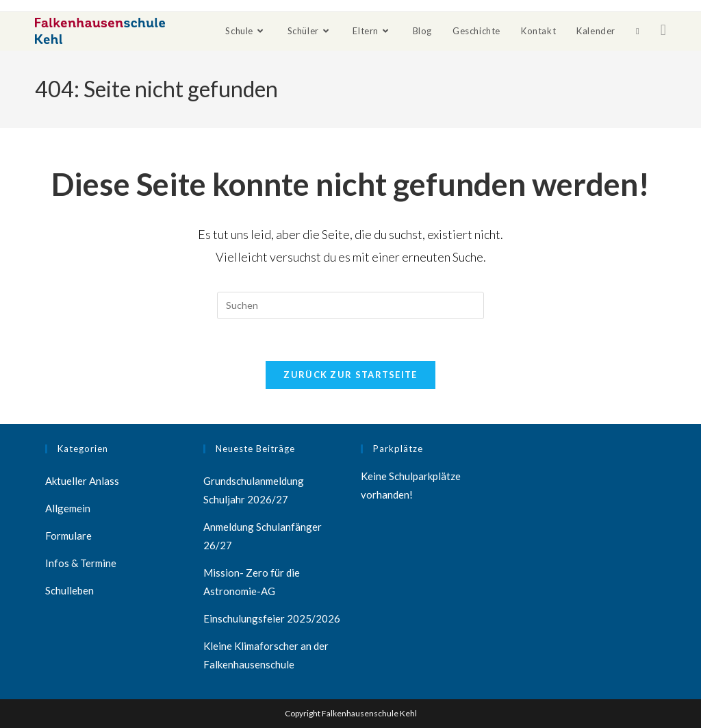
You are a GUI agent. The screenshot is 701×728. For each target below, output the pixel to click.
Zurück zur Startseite (350, 375)
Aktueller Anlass (82, 481)
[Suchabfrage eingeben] (350, 305)
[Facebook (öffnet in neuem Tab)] (663, 30)
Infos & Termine (81, 563)
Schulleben (69, 590)
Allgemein (68, 508)
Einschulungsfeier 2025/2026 (272, 618)
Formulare (68, 536)
